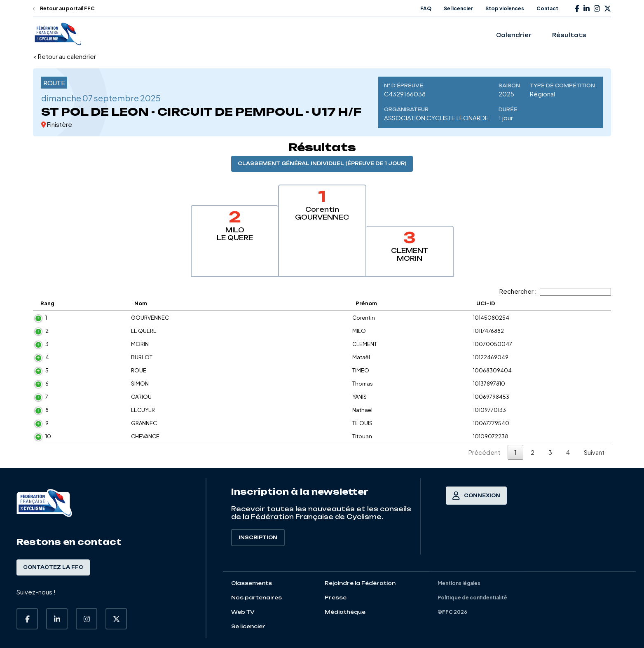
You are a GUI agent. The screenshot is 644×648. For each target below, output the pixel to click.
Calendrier (514, 35)
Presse (336, 598)
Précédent (484, 452)
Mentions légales (459, 583)
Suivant (594, 452)
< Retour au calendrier (64, 56)
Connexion (476, 496)
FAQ (426, 8)
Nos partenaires (256, 598)
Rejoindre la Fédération (360, 583)
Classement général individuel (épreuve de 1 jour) (322, 164)
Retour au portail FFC (64, 8)
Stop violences (505, 8)
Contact (547, 8)
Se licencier (458, 8)
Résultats (569, 35)
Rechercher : (555, 291)
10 (48, 436)
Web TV (243, 612)
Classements (252, 583)
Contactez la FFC (53, 567)
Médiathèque (345, 612)
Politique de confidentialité (472, 598)
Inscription (258, 538)
